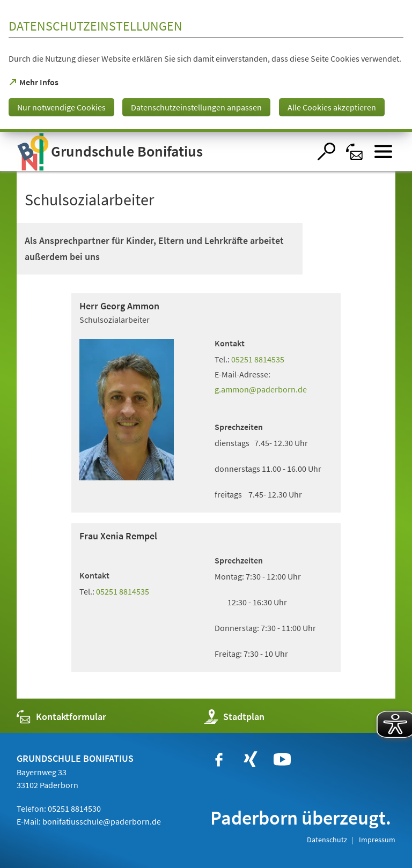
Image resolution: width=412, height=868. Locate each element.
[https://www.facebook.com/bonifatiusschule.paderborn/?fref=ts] (219, 760)
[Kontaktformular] (355, 151)
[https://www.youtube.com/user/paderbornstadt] (282, 760)
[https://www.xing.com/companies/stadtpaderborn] (251, 760)
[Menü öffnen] (383, 151)
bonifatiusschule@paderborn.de (102, 821)
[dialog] (206, 66)
